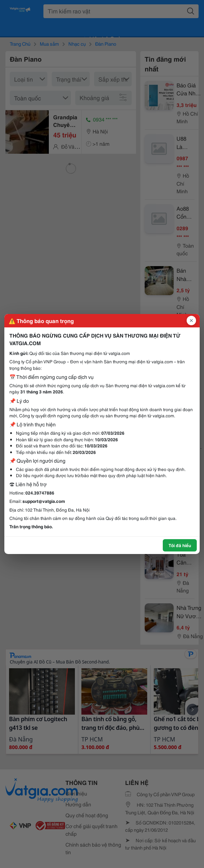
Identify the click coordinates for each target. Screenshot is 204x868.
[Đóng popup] (191, 321)
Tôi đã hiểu (180, 545)
